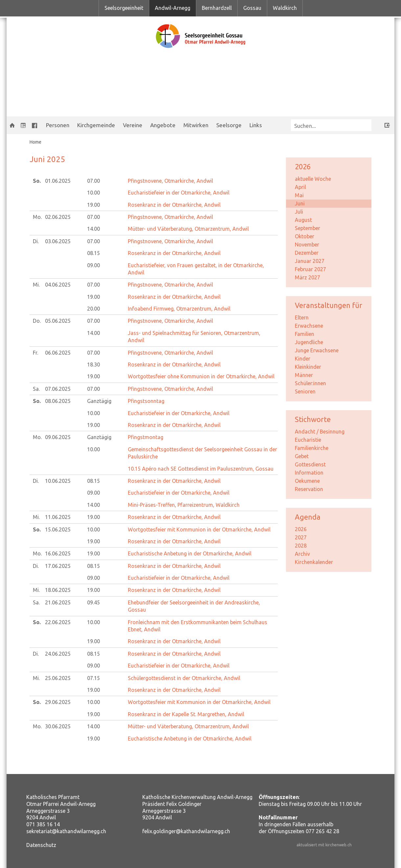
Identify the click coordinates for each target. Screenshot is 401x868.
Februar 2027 (310, 269)
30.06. (58, 726)
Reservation (309, 489)
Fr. (35, 353)
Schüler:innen (310, 383)
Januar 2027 (310, 261)
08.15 (94, 253)
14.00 (94, 229)
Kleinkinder (308, 367)
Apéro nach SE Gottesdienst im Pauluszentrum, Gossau (201, 469)
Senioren (305, 391)
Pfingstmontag (146, 437)
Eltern (302, 317)
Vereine (133, 125)
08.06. (58, 401)
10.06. (58, 481)
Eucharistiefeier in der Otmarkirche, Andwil (179, 193)
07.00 (94, 181)
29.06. (58, 702)
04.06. (58, 285)
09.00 (94, 265)
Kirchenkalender (314, 562)
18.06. (58, 590)
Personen (58, 125)
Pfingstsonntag (146, 401)
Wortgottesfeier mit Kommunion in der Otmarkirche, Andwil (199, 529)
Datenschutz (41, 845)
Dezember (307, 253)
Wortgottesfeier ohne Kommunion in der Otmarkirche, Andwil (201, 376)
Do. (37, 321)
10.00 (94, 193)
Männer (304, 375)
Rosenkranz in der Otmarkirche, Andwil (174, 205)
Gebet (302, 456)
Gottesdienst (310, 464)
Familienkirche (312, 448)
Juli (299, 212)
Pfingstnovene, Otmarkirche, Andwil (170, 181)
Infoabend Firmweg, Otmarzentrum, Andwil (179, 309)
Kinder (303, 359)
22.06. (58, 622)
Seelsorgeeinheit (124, 8)
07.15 (94, 678)
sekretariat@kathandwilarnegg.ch (66, 831)
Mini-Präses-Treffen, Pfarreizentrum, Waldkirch (184, 505)
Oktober (305, 236)
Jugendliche (309, 342)
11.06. (58, 517)
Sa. (36, 389)
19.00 (94, 205)
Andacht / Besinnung (320, 432)
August (303, 220)
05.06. (58, 321)
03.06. (58, 241)
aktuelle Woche (313, 179)
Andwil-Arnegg (173, 8)
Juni (300, 203)
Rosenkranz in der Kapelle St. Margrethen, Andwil (186, 714)
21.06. (58, 602)
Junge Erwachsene (317, 350)
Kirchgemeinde (96, 125)
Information (309, 473)
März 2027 (307, 277)
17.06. (58, 566)
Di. (36, 241)
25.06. (58, 678)
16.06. (58, 553)
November (307, 245)
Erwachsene (309, 326)
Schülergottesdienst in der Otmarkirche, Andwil (184, 678)
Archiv (302, 554)
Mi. (36, 285)
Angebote (163, 125)
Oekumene (307, 481)
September (307, 228)
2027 (301, 537)
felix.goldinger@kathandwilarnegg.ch (186, 831)
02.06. (58, 217)
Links (256, 125)
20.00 (94, 309)
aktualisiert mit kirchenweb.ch (324, 845)
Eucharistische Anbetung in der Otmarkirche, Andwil (190, 553)
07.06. (58, 389)
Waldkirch (285, 8)
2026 (301, 529)
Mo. (37, 217)
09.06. (58, 437)
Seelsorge (229, 125)
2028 (301, 546)
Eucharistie (308, 440)
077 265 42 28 (322, 831)
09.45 (94, 602)
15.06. (58, 529)
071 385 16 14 (43, 824)
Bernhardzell (217, 8)
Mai (299, 195)
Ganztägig (99, 401)
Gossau (252, 8)
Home (35, 142)
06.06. (58, 353)
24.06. (58, 654)
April (300, 187)
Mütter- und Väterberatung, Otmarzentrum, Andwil (188, 229)
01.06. (58, 181)
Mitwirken (196, 125)
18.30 (94, 364)
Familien (305, 334)
